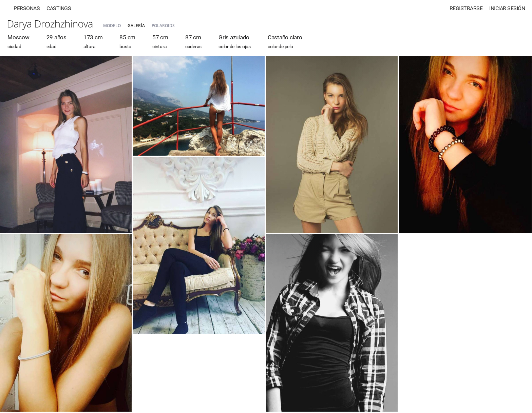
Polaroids (163, 26)
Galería (136, 26)
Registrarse (466, 8)
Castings (59, 8)
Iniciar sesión (507, 8)
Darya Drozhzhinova (50, 24)
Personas (27, 8)
